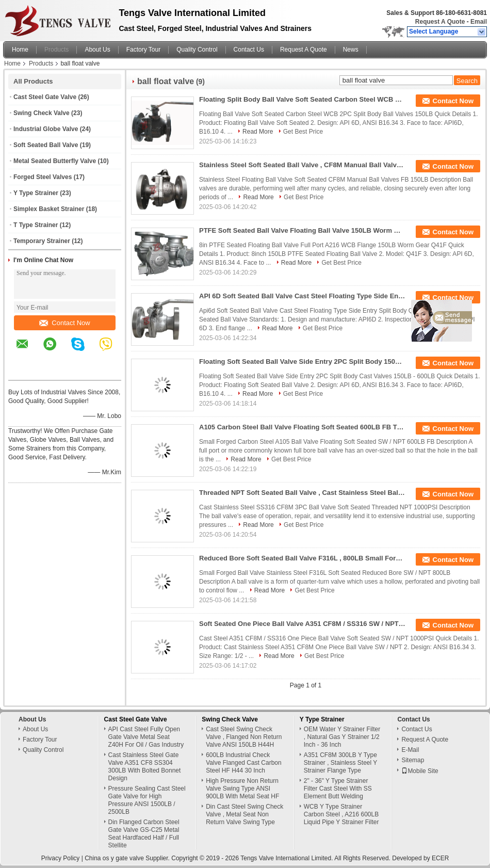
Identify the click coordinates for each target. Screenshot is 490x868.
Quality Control (197, 50)
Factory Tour (143, 50)
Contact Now (64, 323)
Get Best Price (303, 132)
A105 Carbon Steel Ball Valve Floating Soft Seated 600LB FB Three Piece (302, 427)
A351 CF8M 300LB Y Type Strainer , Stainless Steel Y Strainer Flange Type (340, 763)
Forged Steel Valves (43, 177)
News (351, 50)
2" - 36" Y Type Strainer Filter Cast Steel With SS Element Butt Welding (338, 789)
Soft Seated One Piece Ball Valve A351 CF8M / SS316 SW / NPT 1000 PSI (302, 624)
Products (56, 50)
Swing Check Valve (42, 113)
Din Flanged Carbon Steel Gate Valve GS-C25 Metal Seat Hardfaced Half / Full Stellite (144, 834)
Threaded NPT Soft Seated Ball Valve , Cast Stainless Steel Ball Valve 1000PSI (302, 493)
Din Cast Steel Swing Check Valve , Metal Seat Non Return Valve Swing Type (244, 814)
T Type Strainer (36, 225)
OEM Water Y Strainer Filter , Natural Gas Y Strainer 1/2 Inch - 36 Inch (342, 737)
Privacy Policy (61, 858)
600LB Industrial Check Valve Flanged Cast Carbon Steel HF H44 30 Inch (244, 763)
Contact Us (249, 50)
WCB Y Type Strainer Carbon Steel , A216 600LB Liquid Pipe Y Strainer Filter (341, 814)
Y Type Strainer (36, 193)
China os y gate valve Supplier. (128, 858)
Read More (258, 132)
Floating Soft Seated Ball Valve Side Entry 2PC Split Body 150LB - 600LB (302, 361)
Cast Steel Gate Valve (45, 97)
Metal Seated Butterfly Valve (55, 161)
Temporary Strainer (42, 241)
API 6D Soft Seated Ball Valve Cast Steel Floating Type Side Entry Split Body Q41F (302, 296)
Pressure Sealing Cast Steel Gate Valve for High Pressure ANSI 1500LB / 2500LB (147, 800)
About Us (97, 50)
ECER (440, 858)
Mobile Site (420, 771)
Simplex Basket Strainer (49, 209)
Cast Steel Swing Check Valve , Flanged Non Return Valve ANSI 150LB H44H (244, 737)
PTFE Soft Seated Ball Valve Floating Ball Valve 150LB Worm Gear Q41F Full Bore (302, 230)
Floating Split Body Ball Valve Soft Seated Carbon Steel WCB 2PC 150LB (302, 99)
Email (479, 22)
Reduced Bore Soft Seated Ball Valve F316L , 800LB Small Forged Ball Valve (302, 558)
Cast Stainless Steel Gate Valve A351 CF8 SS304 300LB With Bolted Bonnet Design (145, 767)
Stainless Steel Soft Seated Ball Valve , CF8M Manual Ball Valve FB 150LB (302, 165)
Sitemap (413, 760)
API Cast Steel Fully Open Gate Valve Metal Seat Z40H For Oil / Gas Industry (146, 737)
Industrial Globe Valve (46, 129)
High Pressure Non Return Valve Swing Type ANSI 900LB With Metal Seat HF (242, 789)
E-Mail (410, 750)
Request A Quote (440, 22)
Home (20, 50)
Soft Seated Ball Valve (46, 145)
